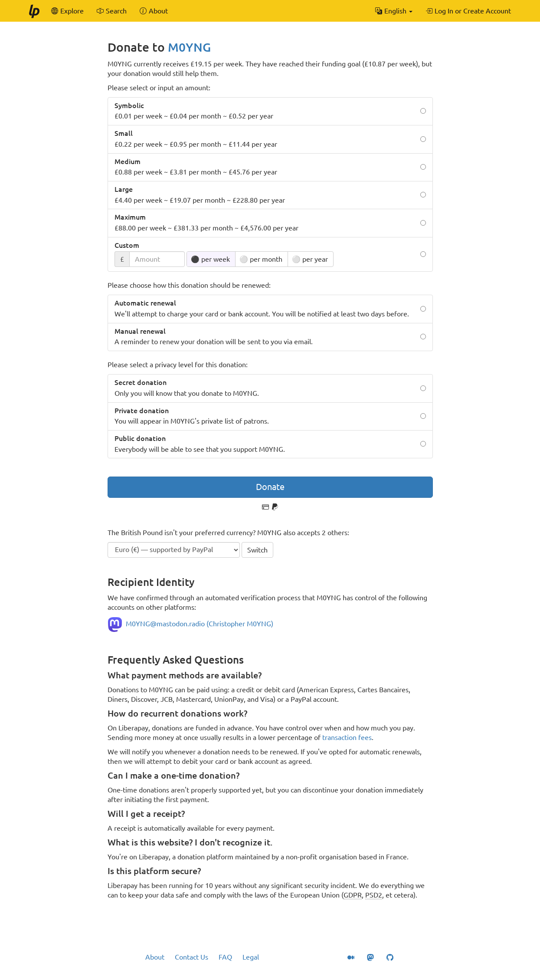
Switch (257, 550)
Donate (270, 487)
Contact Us (191, 957)
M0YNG (189, 47)
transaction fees (347, 737)
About (155, 957)
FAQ (225, 957)
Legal (251, 957)
